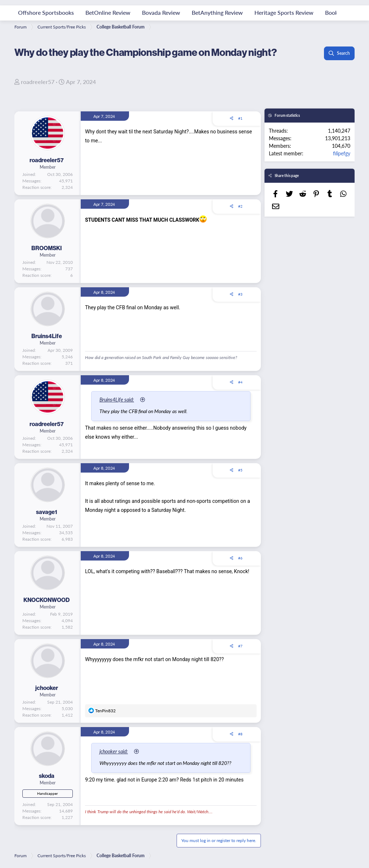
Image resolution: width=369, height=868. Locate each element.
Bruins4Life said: (119, 399)
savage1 (47, 512)
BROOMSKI (46, 248)
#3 (240, 294)
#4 (240, 382)
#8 (240, 734)
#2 (240, 206)
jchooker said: (116, 751)
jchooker (47, 688)
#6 (240, 558)
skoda (47, 776)
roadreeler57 (38, 82)
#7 (240, 646)
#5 (240, 470)
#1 (240, 118)
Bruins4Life (47, 336)
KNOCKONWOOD (46, 600)
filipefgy (342, 153)
